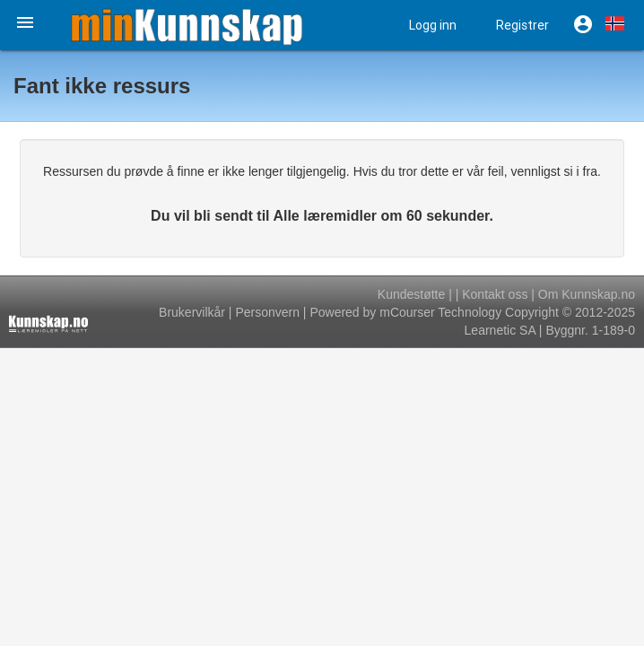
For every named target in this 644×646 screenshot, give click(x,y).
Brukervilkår (192, 312)
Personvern (267, 312)
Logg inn (433, 25)
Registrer (522, 25)
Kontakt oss (495, 294)
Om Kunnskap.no (587, 294)
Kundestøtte (412, 294)
